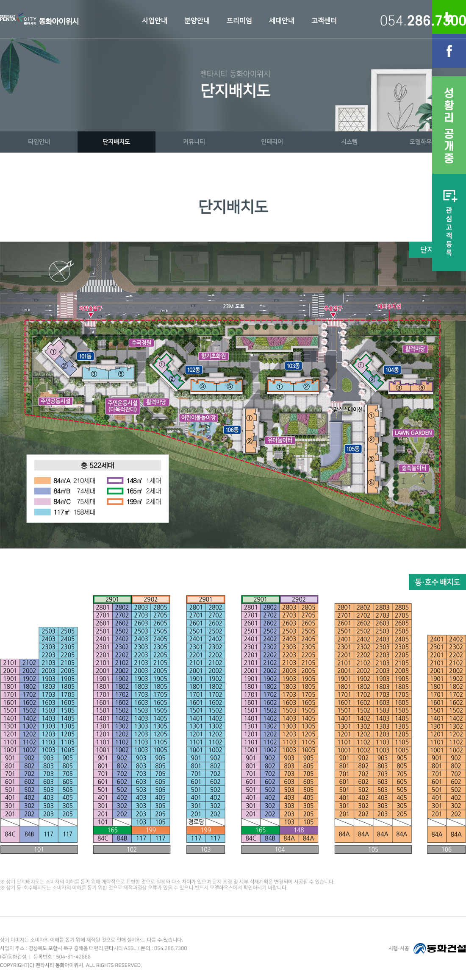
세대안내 (282, 21)
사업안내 (155, 21)
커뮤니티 (194, 142)
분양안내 (197, 21)
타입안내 (39, 142)
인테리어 (272, 142)
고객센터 (324, 21)
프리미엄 (239, 21)
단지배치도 (116, 142)
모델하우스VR (427, 142)
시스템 (349, 142)
